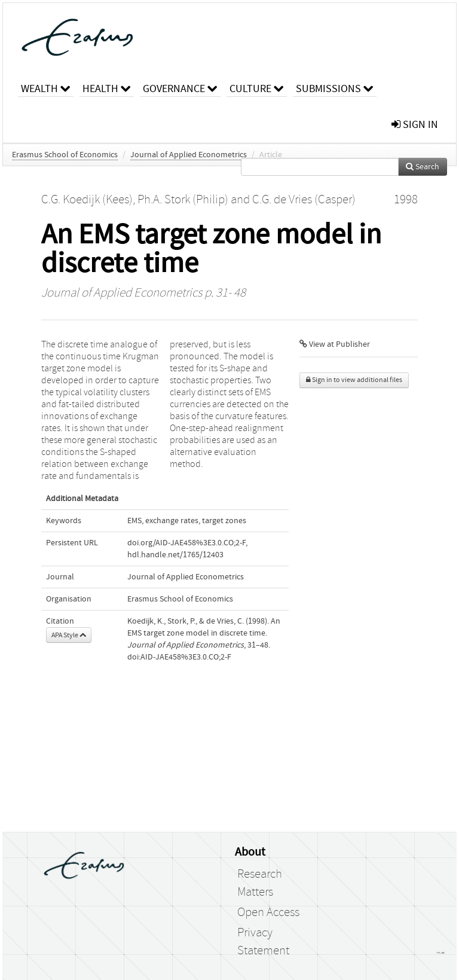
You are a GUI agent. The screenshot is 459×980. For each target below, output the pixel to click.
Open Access (268, 912)
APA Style (69, 635)
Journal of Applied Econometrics (189, 155)
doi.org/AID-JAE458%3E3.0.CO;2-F (186, 543)
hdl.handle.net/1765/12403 (175, 555)
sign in (415, 125)
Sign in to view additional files (354, 380)
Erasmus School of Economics (65, 155)
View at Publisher (335, 344)
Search (423, 167)
